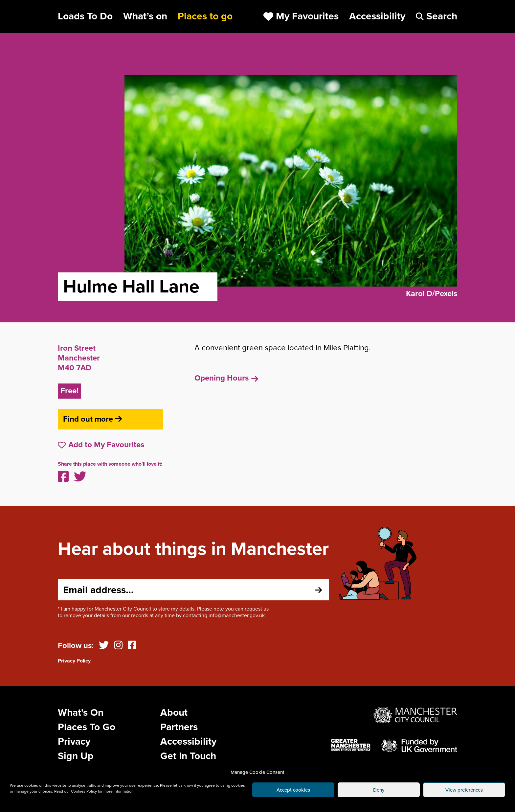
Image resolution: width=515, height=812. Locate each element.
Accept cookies (293, 790)
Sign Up (76, 756)
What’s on (145, 16)
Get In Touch (188, 756)
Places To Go (87, 727)
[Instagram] (118, 646)
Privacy (74, 742)
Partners (179, 727)
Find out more (92, 419)
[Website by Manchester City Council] (415, 715)
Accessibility (188, 742)
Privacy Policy (74, 661)
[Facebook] (132, 646)
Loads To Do (85, 16)
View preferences (464, 790)
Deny (379, 790)
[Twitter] (104, 646)
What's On (81, 713)
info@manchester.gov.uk (237, 615)
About (174, 713)
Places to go (205, 16)
